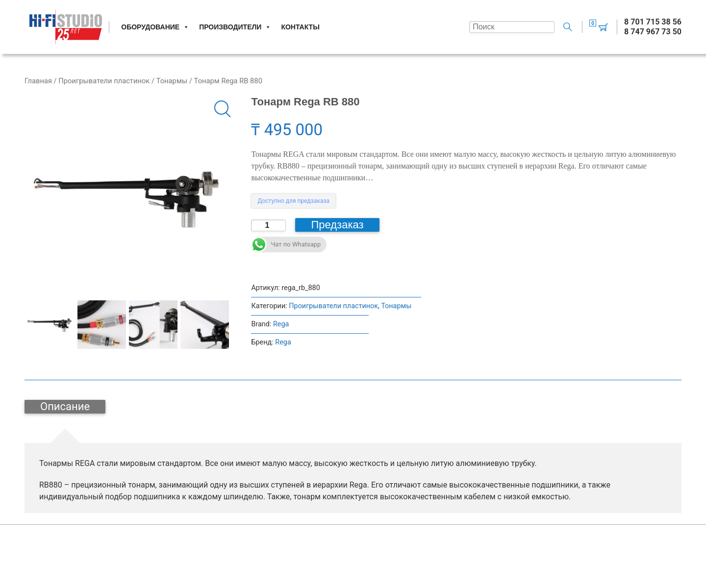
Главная (38, 81)
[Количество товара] (268, 225)
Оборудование (155, 27)
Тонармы (172, 81)
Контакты (300, 27)
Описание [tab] (65, 406)
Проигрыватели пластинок (104, 81)
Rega (281, 324)
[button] (220, 111)
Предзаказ (337, 225)
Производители (235, 27)
